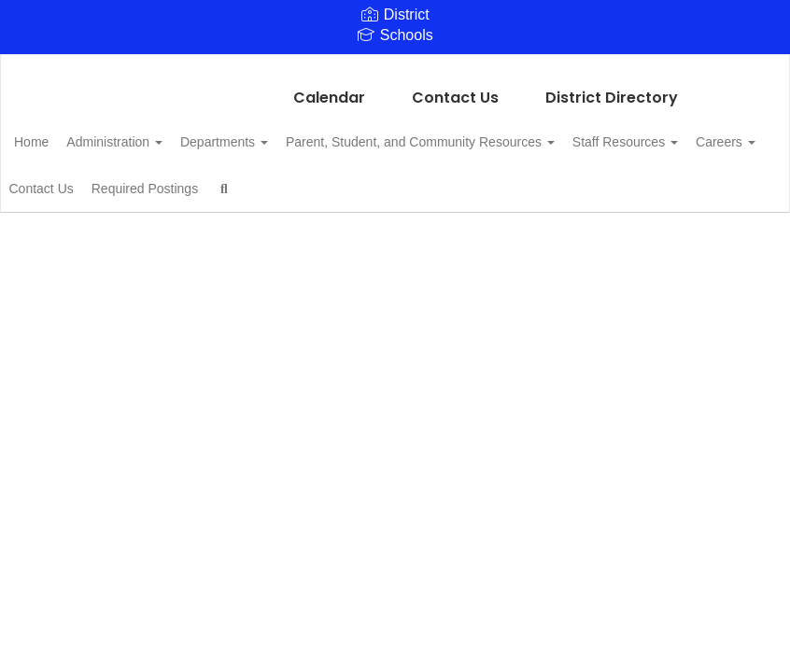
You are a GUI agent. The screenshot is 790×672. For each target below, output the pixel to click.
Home (60, 133)
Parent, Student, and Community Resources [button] (480, 133)
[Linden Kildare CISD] (395, 67)
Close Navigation (585, 187)
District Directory (612, 88)
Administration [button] (154, 133)
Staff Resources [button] (96, 179)
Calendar (329, 88)
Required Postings (410, 179)
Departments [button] (274, 133)
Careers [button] (206, 179)
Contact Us (455, 88)
